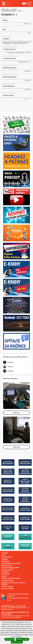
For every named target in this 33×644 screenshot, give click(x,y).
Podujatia (4, 559)
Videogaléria (6, 574)
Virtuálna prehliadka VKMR (10, 568)
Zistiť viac (17, 413)
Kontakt (4, 576)
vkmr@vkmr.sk (11, 621)
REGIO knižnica (6, 565)
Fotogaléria (5, 572)
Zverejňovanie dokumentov (9, 11)
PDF (26, 99)
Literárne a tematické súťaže (11, 578)
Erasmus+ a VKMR (7, 588)
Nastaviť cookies (17, 642)
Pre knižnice (5, 561)
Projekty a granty (7, 586)
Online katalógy (7, 557)
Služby (4, 555)
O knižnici (14, 9)
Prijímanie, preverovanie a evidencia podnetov (13, 583)
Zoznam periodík (7, 570)
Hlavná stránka (5, 9)
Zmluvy (20, 11)
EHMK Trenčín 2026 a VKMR (11, 563)
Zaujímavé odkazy (7, 580)
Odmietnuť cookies (23, 639)
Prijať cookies (10, 639)
